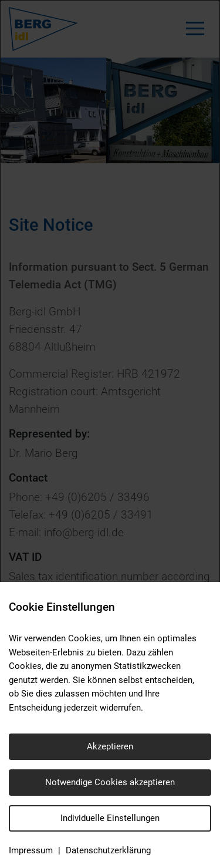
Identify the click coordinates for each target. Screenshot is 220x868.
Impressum (31, 850)
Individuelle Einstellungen (110, 818)
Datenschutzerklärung (108, 850)
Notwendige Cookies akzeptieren (110, 782)
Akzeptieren (110, 746)
